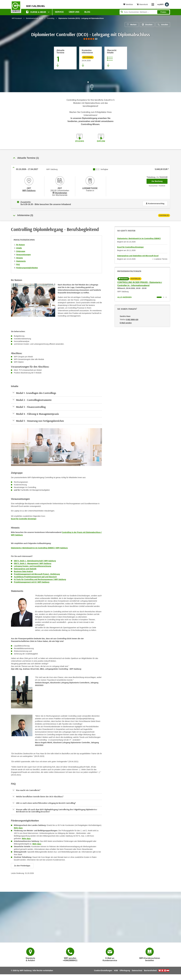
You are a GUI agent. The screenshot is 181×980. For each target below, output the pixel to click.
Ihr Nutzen (20, 244)
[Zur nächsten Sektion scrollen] (90, 87)
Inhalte (19, 247)
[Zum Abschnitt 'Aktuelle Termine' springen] (65, 58)
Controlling (51, 18)
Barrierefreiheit (150, 969)
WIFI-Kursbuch (17, 18)
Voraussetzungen (23, 254)
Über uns (74, 12)
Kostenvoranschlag (155, 203)
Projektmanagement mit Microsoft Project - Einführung (37, 573)
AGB (116, 969)
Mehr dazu (18, 827)
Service (59, 12)
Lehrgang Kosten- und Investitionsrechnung (33, 565)
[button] (56, 789)
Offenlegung (125, 969)
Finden (163, 12)
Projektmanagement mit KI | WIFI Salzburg (32, 581)
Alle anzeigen (124, 296)
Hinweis (20, 257)
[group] (90, 39)
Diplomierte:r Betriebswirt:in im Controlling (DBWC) (139, 237)
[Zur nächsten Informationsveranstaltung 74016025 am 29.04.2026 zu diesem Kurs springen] (90, 58)
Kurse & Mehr (36, 12)
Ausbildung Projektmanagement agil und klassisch (35, 576)
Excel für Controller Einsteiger (24, 518)
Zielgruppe (21, 250)
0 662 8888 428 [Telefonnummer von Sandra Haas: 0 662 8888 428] (132, 319)
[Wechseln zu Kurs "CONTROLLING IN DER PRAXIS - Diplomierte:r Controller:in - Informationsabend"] (159, 296)
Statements (21, 260)
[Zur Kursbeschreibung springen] (116, 58)
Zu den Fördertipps (22, 865)
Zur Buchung (160, 180)
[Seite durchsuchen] (145, 12)
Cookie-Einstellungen (103, 969)
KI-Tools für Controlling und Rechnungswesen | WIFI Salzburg (40, 578)
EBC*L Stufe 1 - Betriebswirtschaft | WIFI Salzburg (35, 560)
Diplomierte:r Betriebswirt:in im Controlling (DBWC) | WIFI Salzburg (39, 547)
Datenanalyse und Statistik (25, 568)
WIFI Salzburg (29, 190)
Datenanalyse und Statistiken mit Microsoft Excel (138, 255)
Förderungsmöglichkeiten (27, 267)
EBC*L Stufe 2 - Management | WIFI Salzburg (33, 562)
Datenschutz (137, 969)
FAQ (18, 263)
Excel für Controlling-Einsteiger (131, 246)
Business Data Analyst (23, 570)
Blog (87, 12)
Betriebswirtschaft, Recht (34, 18)
